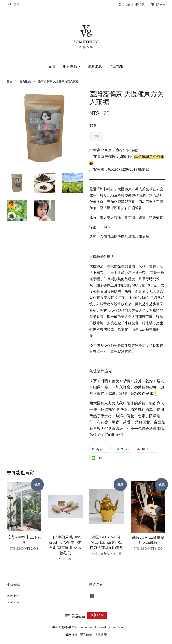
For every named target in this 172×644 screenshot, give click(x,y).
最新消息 (95, 66)
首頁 (52, 66)
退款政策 (101, 635)
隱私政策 (86, 635)
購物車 (161, 5)
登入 (121, 5)
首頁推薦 (25, 81)
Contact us (13, 602)
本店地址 (116, 66)
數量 (93, 125)
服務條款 (71, 635)
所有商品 (72, 66)
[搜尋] (20, 5)
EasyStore (117, 627)
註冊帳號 (138, 5)
